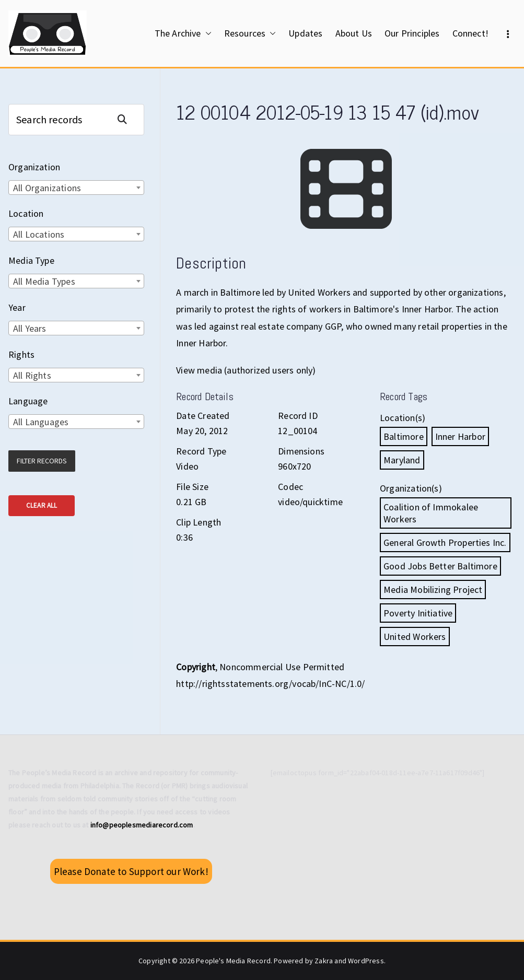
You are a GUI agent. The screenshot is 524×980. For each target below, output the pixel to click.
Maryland (402, 460)
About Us (354, 33)
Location (26, 213)
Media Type (31, 260)
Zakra (324, 961)
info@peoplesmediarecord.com (142, 825)
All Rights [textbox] (32, 375)
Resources (250, 33)
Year (17, 307)
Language (28, 401)
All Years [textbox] (30, 328)
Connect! (470, 33)
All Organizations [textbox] (47, 188)
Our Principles (412, 33)
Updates (305, 33)
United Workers (415, 637)
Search (126, 119)
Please (131, 871)
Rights (21, 354)
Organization (34, 167)
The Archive (183, 33)
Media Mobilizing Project (433, 590)
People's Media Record (233, 961)
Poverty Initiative (418, 613)
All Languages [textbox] (41, 422)
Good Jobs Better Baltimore (440, 566)
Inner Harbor (460, 436)
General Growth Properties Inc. (445, 542)
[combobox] (76, 188)
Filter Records (42, 461)
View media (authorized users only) (246, 370)
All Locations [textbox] (39, 234)
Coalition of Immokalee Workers (431, 513)
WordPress (366, 961)
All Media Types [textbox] (44, 281)
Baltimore (404, 436)
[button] (206, 33)
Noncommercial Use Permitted (282, 667)
